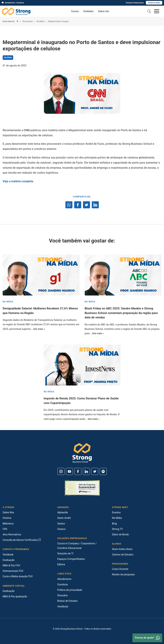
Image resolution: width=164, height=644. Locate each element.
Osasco (61, 529)
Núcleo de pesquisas (123, 574)
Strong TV (117, 529)
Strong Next (27, 21)
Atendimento (64, 579)
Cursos (75, 11)
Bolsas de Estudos (67, 601)
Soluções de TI (65, 553)
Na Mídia (40, 21)
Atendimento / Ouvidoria (13, 3)
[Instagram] (61, 471)
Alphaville (63, 512)
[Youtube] (69, 471)
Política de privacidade (70, 590)
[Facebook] (78, 471)
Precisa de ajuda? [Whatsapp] (147, 638)
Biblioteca (8, 524)
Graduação (9, 560)
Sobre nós (103, 11)
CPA (5, 529)
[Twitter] (95, 471)
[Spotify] (103, 471)
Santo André (64, 518)
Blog (114, 524)
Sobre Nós (8, 512)
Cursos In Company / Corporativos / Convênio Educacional (77, 546)
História (7, 518)
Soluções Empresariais (135, 3)
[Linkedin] (86, 471)
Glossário (62, 595)
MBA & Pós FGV (11, 565)
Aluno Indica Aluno (122, 549)
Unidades (89, 11)
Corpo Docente (120, 569)
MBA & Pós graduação (15, 596)
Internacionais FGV (13, 571)
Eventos (116, 512)
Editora (61, 564)
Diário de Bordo (120, 534)
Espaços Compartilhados (71, 559)
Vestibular (8, 555)
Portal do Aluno (154, 3)
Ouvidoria (62, 584)
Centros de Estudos (123, 555)
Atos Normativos (12, 534)
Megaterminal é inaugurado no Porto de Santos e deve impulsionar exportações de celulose (59, 21)
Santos (61, 524)
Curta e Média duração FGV (18, 576)
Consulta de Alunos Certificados (22, 540)
